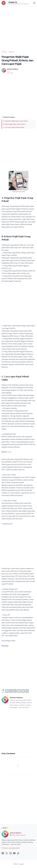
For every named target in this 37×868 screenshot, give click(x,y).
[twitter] (11, 691)
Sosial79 (13, 2)
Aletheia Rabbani (16, 833)
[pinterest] (23, 691)
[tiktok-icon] (18, 853)
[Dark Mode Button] (34, 3)
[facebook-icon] (3, 853)
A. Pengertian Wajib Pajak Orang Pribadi (15, 121)
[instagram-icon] (10, 853)
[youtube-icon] (14, 853)
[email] (27, 691)
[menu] (4, 3)
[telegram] (19, 691)
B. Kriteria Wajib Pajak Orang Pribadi (14, 124)
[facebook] (7, 691)
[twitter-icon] (7, 853)
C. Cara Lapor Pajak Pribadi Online (14, 127)
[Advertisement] (18, 28)
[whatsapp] (15, 691)
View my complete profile (11, 848)
